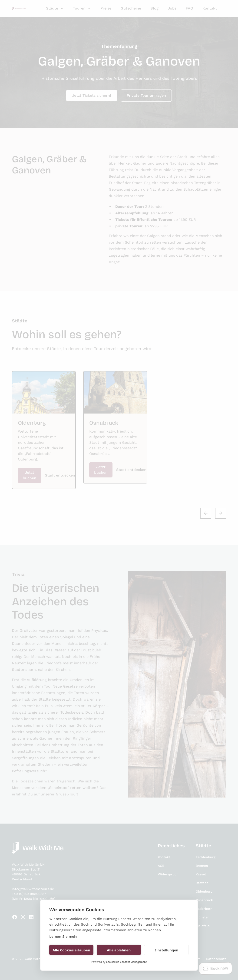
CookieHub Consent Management (126, 962)
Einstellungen (166, 950)
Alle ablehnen (119, 950)
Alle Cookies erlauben (71, 950)
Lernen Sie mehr (63, 937)
